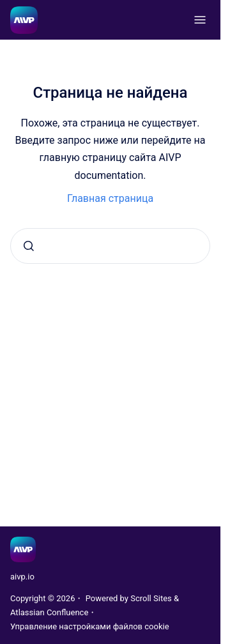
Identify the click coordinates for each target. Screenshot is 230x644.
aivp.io (22, 577)
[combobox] (110, 246)
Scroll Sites (151, 598)
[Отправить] (29, 246)
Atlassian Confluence (49, 612)
